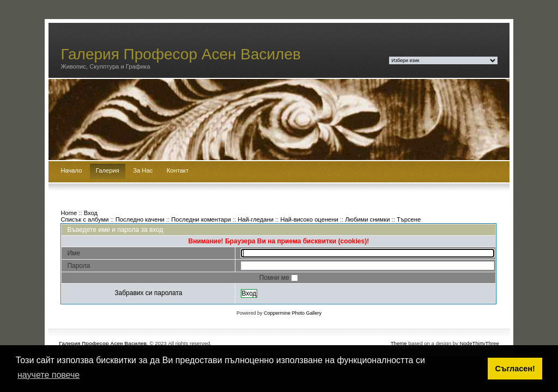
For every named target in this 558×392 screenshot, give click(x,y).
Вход (91, 213)
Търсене (409, 219)
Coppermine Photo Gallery (293, 313)
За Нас (143, 170)
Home (69, 213)
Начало (71, 170)
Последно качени (140, 219)
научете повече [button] (48, 375)
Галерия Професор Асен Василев (181, 54)
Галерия (108, 170)
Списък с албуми (84, 219)
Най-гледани (256, 219)
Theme (399, 343)
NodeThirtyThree (480, 343)
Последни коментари (201, 219)
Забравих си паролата (148, 293)
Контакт (178, 170)
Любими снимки (367, 219)
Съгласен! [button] (515, 369)
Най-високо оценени (309, 219)
